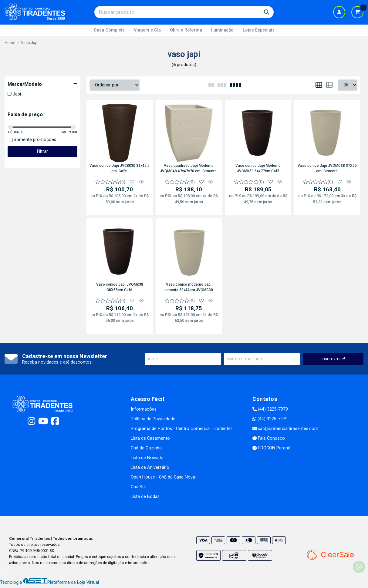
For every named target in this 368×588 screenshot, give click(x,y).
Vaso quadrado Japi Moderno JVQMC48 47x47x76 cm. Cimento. (189, 168)
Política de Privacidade (153, 419)
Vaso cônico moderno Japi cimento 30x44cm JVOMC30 (189, 287)
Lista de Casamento (150, 438)
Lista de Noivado (147, 458)
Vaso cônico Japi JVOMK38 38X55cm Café (120, 287)
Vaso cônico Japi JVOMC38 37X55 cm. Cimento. (327, 168)
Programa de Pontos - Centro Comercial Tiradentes (182, 429)
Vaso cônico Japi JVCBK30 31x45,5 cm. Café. (120, 168)
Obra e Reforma (186, 30)
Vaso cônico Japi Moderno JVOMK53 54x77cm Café (258, 168)
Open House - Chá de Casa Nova (163, 477)
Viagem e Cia (147, 30)
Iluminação (222, 30)
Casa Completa (109, 30)
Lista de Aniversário (150, 467)
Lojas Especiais (259, 30)
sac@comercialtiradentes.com (285, 429)
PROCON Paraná (271, 448)
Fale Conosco (269, 438)
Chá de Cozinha (146, 448)
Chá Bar (138, 487)
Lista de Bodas (145, 497)
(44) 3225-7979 (270, 409)
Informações (144, 409)
